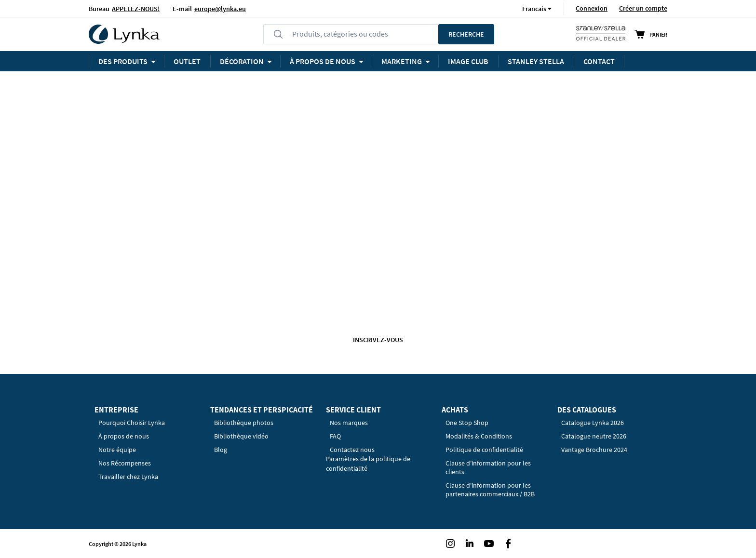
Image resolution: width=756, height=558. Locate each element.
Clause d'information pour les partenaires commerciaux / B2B (490, 490)
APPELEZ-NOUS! (136, 9)
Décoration (242, 61)
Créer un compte (643, 8)
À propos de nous (124, 436)
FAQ (335, 436)
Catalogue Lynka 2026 (593, 423)
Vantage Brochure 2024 (594, 450)
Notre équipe (117, 450)
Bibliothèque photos (244, 423)
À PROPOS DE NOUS (323, 61)
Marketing (402, 61)
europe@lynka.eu (220, 9)
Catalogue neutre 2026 (594, 436)
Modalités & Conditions (479, 436)
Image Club (468, 61)
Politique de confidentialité (484, 450)
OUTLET (187, 61)
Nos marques (349, 423)
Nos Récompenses (125, 463)
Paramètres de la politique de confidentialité (368, 464)
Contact (599, 61)
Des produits (123, 61)
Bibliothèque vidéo (241, 436)
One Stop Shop (467, 423)
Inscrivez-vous (378, 340)
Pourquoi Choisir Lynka (132, 423)
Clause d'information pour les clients (488, 467)
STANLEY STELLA (536, 61)
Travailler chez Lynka (128, 477)
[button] (534, 8)
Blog (221, 450)
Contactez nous (352, 450)
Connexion (592, 8)
